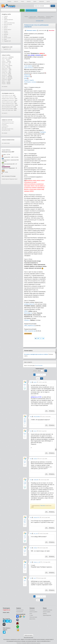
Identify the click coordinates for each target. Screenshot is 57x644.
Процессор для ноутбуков (8, 108)
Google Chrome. (5, 57)
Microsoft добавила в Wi (7, 107)
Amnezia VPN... (5, 75)
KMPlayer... (4, 82)
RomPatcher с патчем (30, 82)
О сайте (31, 615)
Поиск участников (33, 617)
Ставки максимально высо (8, 104)
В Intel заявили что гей (7, 95)
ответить (52, 411)
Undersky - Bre (5, 72)
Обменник (41, 1)
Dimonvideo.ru (28, 313)
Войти (22, 10)
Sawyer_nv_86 (37, 562)
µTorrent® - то (4, 77)
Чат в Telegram (28, 334)
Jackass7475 (25, 521)
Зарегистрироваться (31, 10)
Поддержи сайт (7, 41)
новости (11, 93)
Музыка (6, 28)
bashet (35, 382)
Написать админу (47, 612)
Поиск (5, 39)
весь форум (4, 133)
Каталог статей (7, 38)
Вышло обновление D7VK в (8, 105)
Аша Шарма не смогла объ (8, 100)
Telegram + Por (5, 78)
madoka (35, 459)
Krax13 (35, 431)
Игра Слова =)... (5, 127)
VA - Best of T (4, 74)
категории (38, 21)
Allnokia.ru (27, 320)
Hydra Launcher (5, 58)
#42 (31, 382)
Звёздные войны (5, 63)
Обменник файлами (8, 20)
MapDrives (27, 75)
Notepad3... (4, 84)
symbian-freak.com (29, 304)
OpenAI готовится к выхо (7, 102)
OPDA (26, 311)
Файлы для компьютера (9, 23)
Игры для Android (8, 24)
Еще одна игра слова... (6, 130)
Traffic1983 (25, 484)
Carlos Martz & (5, 71)
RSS (42, 21)
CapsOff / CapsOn (29, 80)
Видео (35, 1)
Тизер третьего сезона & (7, 97)
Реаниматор (32, 610)
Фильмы (6, 31)
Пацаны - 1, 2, (5, 81)
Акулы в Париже (5, 65)
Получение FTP (19, 612)
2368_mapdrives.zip (30, 326)
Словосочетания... (5, 126)
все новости (5, 113)
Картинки (6, 34)
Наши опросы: (6, 150)
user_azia (25, 537)
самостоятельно (29, 68)
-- (39, 375)
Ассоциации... (4, 125)
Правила (45, 614)
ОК (42, 378)
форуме (10, 120)
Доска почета (32, 619)
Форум (48, 1)
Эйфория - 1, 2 (5, 64)
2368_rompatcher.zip (30, 331)
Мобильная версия (28, 635)
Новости (16, 1)
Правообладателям (47, 615)
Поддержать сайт (7, 47)
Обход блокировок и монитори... (8, 123)
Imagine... (4, 60)
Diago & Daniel (5, 68)
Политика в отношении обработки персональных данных (28, 643)
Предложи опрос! (14, 179)
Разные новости (8, 29)
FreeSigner (43, 132)
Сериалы (6, 33)
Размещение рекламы (48, 610)
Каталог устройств (33, 612)
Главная (9, 1)
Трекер (22, 1)
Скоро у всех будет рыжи (7, 110)
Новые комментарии (8, 140)
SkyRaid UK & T (5, 70)
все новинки (5, 87)
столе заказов (28, 66)
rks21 (35, 578)
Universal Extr (4, 80)
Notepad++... (4, 61)
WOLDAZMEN (37, 417)
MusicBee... (4, 67)
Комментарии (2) (6, 179)
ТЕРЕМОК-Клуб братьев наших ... (8, 122)
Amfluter (35, 548)
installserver (27, 77)
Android (29, 1)
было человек (39, 365)
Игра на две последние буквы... (8, 129)
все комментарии (6, 143)
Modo (26, 78)
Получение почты (20, 610)
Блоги (31, 614)
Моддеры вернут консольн (8, 99)
